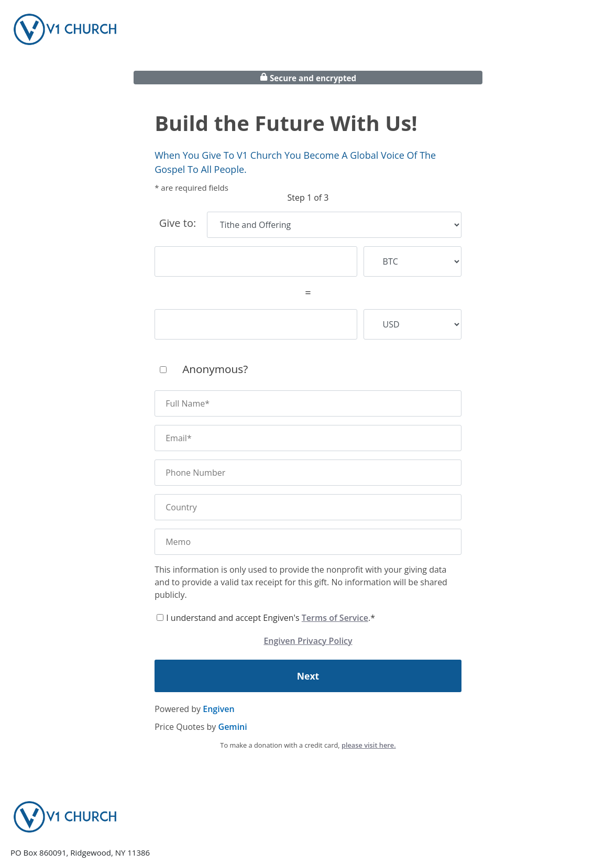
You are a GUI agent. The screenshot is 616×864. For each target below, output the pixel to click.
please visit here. (369, 745)
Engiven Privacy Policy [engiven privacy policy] (308, 641)
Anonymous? (215, 369)
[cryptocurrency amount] (256, 261)
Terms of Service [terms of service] (335, 618)
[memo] (308, 542)
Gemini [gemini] (233, 727)
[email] (308, 438)
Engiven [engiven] (218, 709)
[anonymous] (163, 370)
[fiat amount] (256, 324)
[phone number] (308, 473)
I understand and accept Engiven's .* (271, 618)
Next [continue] (308, 676)
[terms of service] (160, 617)
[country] (308, 507)
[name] (308, 403)
